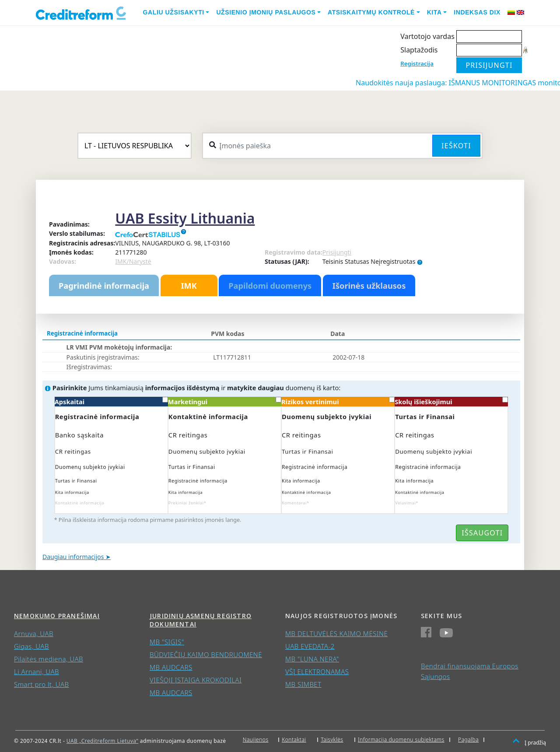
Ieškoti (456, 146)
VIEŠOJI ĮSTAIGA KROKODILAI (196, 680)
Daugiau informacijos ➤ (77, 557)
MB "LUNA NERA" (312, 659)
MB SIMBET (303, 684)
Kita (434, 12)
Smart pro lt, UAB (42, 684)
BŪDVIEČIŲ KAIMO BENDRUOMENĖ (206, 654)
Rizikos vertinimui (338, 401)
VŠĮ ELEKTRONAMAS (317, 672)
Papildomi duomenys (270, 286)
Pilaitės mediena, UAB (49, 659)
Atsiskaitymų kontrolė (371, 12)
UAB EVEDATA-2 (310, 646)
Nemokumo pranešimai (57, 616)
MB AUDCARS (171, 667)
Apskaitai (111, 401)
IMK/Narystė (133, 261)
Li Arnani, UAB (37, 672)
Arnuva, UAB (34, 633)
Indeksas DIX (477, 12)
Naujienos (256, 740)
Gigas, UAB (31, 646)
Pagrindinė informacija (104, 286)
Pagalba (468, 740)
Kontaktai (294, 740)
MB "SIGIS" (167, 642)
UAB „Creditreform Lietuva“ (102, 741)
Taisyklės (332, 740)
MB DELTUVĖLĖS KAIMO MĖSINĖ (336, 633)
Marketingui (225, 401)
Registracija (417, 63)
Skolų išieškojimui (451, 401)
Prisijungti (337, 252)
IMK (189, 286)
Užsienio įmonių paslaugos (266, 12)
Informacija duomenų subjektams (401, 740)
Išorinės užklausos (369, 286)
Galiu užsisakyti (174, 12)
